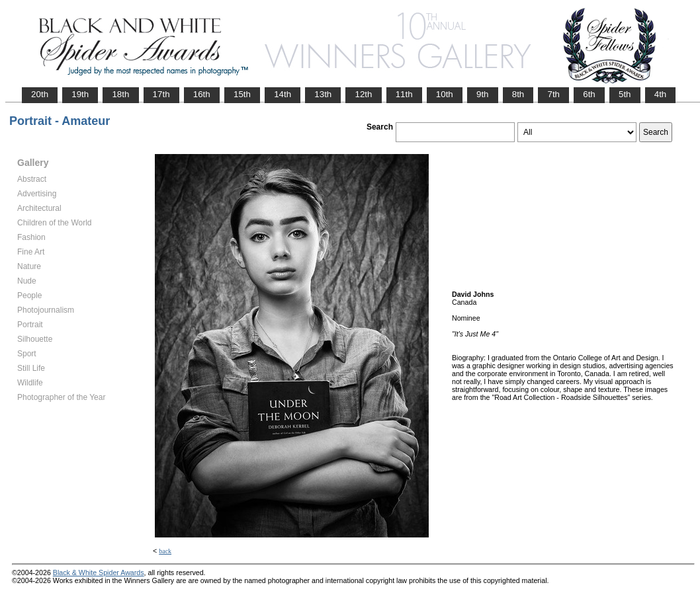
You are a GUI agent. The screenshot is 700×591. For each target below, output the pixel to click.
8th (518, 94)
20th (40, 94)
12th (363, 94)
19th (80, 94)
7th (553, 94)
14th (283, 94)
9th (483, 94)
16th (202, 94)
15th (242, 94)
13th (323, 94)
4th (661, 94)
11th (404, 94)
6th (589, 94)
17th (161, 94)
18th (120, 94)
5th (625, 94)
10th (445, 94)
